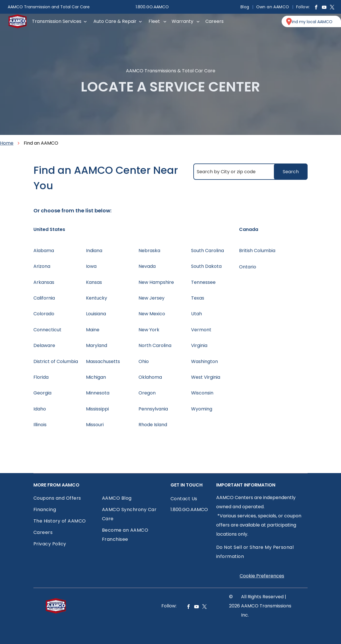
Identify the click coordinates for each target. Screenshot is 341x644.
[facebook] (316, 8)
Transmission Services (57, 21)
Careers (214, 21)
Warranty (182, 21)
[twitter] (332, 8)
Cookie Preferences (262, 576)
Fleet (154, 21)
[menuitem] (245, 7)
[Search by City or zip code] (250, 172)
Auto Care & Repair (115, 21)
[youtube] (324, 8)
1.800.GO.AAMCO (152, 7)
